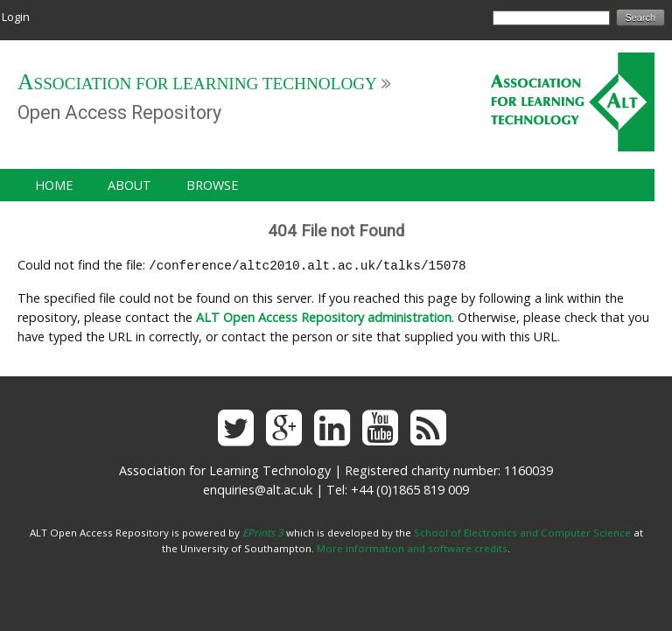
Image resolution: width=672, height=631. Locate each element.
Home (54, 185)
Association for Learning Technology (197, 84)
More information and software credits (412, 547)
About (129, 185)
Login (16, 17)
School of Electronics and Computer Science (522, 531)
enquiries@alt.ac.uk (258, 488)
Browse (212, 185)
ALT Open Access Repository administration (324, 315)
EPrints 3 (263, 531)
